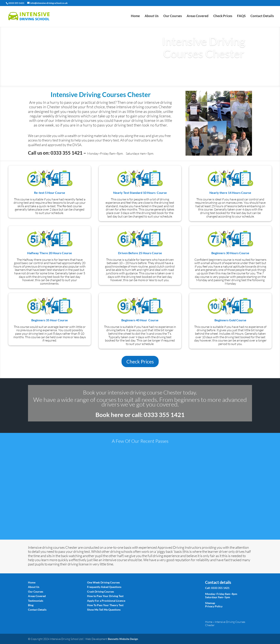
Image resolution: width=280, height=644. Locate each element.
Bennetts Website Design (123, 639)
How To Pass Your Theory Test (105, 605)
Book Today (204, 68)
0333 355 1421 (220, 588)
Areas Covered (198, 17)
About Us (152, 17)
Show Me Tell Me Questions (104, 610)
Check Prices (223, 17)
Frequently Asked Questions (104, 587)
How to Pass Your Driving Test (105, 596)
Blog (31, 605)
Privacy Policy (214, 606)
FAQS (241, 17)
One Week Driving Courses (103, 582)
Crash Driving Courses (101, 592)
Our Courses (173, 17)
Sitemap (210, 603)
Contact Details (262, 17)
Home (135, 17)
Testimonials (36, 601)
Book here (109, 415)
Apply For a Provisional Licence (106, 601)
